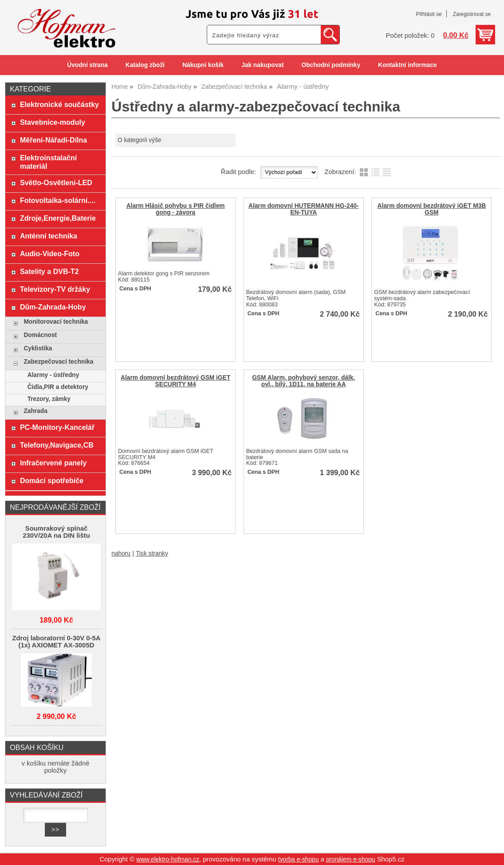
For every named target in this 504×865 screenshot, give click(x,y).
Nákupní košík (203, 65)
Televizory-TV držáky (55, 289)
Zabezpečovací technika (58, 362)
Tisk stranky (152, 554)
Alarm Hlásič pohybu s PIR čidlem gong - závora (176, 209)
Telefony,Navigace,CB (57, 445)
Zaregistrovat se (472, 14)
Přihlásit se (429, 14)
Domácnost (40, 335)
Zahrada (35, 411)
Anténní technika (49, 236)
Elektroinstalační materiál (48, 162)
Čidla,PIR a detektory (58, 387)
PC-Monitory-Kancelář (57, 427)
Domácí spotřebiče (52, 480)
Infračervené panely (53, 463)
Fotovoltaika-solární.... (58, 200)
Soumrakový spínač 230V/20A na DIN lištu (56, 532)
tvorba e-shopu (299, 859)
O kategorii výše (139, 140)
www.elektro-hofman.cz (168, 859)
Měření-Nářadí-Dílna (53, 140)
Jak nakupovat (262, 65)
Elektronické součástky (59, 104)
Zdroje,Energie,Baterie (58, 218)
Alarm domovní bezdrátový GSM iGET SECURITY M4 (175, 381)
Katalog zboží (145, 65)
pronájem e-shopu (351, 859)
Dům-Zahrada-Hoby (53, 307)
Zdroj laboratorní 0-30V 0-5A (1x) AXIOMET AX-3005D (56, 642)
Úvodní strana (87, 65)
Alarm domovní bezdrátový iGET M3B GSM (431, 209)
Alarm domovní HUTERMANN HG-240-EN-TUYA (304, 209)
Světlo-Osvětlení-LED (56, 183)
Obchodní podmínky (331, 65)
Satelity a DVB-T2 (49, 271)
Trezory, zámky (49, 399)
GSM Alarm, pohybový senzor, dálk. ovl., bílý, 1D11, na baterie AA (303, 381)
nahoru (121, 554)
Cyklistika (38, 348)
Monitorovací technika (56, 322)
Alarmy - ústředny (53, 375)
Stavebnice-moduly (53, 122)
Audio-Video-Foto (50, 254)
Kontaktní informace (408, 65)
